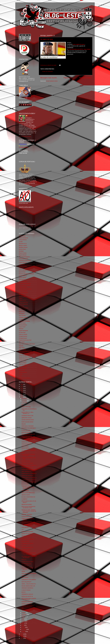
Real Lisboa (22, 342)
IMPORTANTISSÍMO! (27, 504)
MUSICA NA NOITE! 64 (27, 476)
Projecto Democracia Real (25, 340)
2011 (22, 395)
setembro (24, 615)
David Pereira (22, 272)
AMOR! (23, 571)
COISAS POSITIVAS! (27, 517)
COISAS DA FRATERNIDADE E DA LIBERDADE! (29, 554)
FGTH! (23, 452)
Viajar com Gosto (23, 367)
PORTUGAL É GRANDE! (28, 426)
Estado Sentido (23, 278)
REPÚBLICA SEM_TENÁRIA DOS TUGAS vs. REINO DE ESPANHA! (29, 511)
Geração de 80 (22, 295)
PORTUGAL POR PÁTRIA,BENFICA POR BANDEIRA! (28, 487)
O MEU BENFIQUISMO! (27, 532)
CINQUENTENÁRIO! (27, 444)
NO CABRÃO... (25, 578)
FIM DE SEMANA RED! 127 (28, 434)
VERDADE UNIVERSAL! (27, 588)
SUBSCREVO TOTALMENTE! (29, 580)
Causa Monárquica (23, 259)
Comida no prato (23, 266)
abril (23, 625)
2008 (22, 636)
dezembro (24, 399)
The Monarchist (23, 361)
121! (23, 530)
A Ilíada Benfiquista (23, 238)
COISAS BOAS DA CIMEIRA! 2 (29, 480)
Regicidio (21, 346)
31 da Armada (22, 236)
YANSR (21, 374)
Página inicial (68, 78)
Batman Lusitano (23, 245)
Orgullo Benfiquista (23, 331)
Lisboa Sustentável (23, 302)
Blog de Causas (23, 253)
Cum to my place (23, 270)
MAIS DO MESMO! (26, 432)
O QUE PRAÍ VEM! (26, 407)
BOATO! (24, 592)
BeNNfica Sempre (23, 247)
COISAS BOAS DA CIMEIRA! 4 (29, 474)
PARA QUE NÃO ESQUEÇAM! (29, 573)
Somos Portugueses (24, 355)
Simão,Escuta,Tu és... (24, 353)
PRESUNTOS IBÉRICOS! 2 (28, 493)
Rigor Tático (22, 348)
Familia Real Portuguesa (25, 283)
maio (23, 623)
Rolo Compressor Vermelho (25, 351)
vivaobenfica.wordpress (24, 378)
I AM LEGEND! (25, 491)
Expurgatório (22, 279)
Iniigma (21, 298)
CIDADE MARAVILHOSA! (28, 420)
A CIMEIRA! (24, 499)
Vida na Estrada (23, 368)
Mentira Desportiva (23, 304)
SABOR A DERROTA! (27, 604)
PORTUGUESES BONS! (27, 422)
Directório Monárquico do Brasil (26, 274)
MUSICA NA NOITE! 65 (27, 467)
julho (23, 619)
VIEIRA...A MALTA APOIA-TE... (29, 584)
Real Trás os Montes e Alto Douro (27, 344)
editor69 (30, 116)
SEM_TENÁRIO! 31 (26, 471)
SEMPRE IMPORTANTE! (28, 606)
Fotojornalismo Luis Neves (25, 289)
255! (23, 608)
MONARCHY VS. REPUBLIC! (29, 428)
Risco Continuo (23, 350)
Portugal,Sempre (23, 338)
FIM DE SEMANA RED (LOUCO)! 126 (27, 536)
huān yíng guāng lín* (27, 582)
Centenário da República (25, 261)
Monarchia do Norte (24, 308)
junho (23, 621)
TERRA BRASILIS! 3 (27, 610)
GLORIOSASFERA (23, 293)
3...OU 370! (24, 403)
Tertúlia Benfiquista (23, 359)
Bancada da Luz (23, 244)
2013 (22, 391)
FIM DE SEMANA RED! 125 (28, 586)
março (23, 627)
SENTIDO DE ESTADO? (27, 463)
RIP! (23, 405)
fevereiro (24, 629)
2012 (22, 393)
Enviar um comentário (48, 71)
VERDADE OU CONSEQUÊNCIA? (27, 525)
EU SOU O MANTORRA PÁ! (28, 497)
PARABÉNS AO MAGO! (27, 602)
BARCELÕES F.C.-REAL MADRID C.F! (28, 413)
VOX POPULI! (25, 566)
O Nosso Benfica (23, 325)
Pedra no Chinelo (23, 334)
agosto (24, 617)
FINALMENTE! (25, 527)
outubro (24, 613)
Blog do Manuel (23, 255)
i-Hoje (20, 376)
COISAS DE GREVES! (27, 442)
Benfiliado (21, 251)
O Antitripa (21, 319)
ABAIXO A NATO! (26, 495)
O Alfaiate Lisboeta (23, 317)
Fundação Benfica (23, 291)
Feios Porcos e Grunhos (25, 285)
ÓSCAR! (24, 424)
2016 (22, 385)
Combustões (22, 264)
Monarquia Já (22, 310)
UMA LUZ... (24, 576)
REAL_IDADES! (25, 541)
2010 (22, 397)
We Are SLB (22, 370)
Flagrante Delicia (23, 287)
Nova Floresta (22, 315)
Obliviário (21, 329)
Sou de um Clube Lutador (25, 357)
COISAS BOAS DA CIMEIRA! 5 (29, 465)
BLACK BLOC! (25, 484)
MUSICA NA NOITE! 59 (27, 596)
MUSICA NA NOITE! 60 (27, 547)
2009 (22, 634)
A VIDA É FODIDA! (26, 590)
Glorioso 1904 (22, 296)
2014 (22, 389)
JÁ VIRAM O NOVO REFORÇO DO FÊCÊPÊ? (29, 557)
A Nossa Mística (23, 240)
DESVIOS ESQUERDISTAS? (29, 522)
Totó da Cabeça (23, 363)
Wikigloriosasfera (23, 372)
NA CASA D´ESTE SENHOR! (29, 450)
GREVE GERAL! (26, 448)
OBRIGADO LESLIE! (27, 418)
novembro (24, 401)
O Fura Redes (22, 323)
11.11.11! (24, 545)
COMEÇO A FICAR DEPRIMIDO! (26, 550)
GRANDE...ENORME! (27, 515)
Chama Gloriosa (23, 262)
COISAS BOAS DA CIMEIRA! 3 (29, 478)
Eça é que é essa (23, 281)
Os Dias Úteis (22, 332)
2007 (22, 638)
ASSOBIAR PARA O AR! (27, 416)
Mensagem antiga (85, 78)
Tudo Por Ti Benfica (24, 365)
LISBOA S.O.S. (23, 300)
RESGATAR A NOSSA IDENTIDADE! (27, 437)
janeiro (24, 631)
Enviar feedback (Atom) (52, 81)
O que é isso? (22, 327)
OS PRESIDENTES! (26, 564)
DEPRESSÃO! (25, 446)
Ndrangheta (22, 314)
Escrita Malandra (23, 276)
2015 (22, 387)
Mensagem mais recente (49, 78)
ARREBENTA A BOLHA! (27, 594)
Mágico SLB (22, 312)
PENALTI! (24, 560)
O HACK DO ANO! (26, 430)
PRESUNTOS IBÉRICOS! (28, 539)
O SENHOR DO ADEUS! (27, 543)
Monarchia (21, 306)
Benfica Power (22, 249)
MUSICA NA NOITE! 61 (27, 534)
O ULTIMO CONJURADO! (28, 440)
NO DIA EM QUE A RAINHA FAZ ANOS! (28, 455)
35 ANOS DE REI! (47, 39)
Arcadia (21, 242)
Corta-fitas (21, 268)
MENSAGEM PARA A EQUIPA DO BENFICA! (29, 599)
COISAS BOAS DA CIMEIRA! (29, 482)
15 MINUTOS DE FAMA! (27, 562)
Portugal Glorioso (23, 336)
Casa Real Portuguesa (24, 257)
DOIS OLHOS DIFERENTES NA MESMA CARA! (28, 507)
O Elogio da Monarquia (24, 321)
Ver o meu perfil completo (25, 136)
